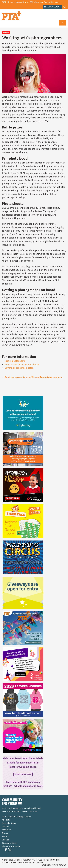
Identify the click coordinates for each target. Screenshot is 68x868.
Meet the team (9, 823)
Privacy (5, 836)
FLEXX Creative (60, 865)
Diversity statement (11, 846)
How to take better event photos (22, 364)
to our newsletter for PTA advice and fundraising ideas (31, 2)
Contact (6, 827)
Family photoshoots (15, 361)
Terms (5, 833)
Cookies (6, 840)
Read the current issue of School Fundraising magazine (34, 377)
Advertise (6, 830)
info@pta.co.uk (24, 817)
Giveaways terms (10, 843)
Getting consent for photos (19, 368)
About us (6, 820)
